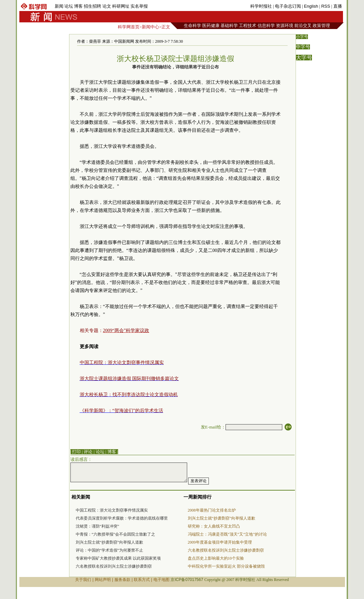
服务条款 (122, 580)
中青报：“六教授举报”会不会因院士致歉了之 (116, 534)
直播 (338, 6)
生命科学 (193, 26)
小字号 (302, 37)
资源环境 (285, 26)
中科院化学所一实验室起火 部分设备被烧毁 (226, 566)
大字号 (304, 58)
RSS (326, 6)
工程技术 (248, 26)
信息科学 (266, 26)
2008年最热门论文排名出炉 (212, 510)
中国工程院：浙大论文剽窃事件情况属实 (112, 510)
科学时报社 (261, 6)
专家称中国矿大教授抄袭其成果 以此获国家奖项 (118, 558)
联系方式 (142, 580)
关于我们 (83, 580)
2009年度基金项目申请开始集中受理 (220, 542)
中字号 (303, 47)
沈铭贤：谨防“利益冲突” (98, 526)
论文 (107, 6)
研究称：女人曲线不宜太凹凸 (214, 526)
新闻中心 (150, 27)
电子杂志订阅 (288, 6)
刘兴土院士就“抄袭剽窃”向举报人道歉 (110, 542)
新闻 (59, 6)
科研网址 (121, 6)
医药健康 (211, 26)
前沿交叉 (303, 26)
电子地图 (161, 580)
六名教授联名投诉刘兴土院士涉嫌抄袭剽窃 (114, 566)
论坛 (69, 6)
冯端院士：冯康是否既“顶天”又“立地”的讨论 (227, 534)
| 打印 (76, 452)
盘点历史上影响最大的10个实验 (216, 558)
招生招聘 (92, 6)
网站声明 (103, 580)
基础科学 (229, 26)
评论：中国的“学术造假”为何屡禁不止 (110, 550)
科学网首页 (129, 27)
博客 (78, 6)
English (311, 6)
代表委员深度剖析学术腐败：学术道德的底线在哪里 (122, 518)
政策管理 (321, 26)
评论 (88, 452)
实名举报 (139, 6)
